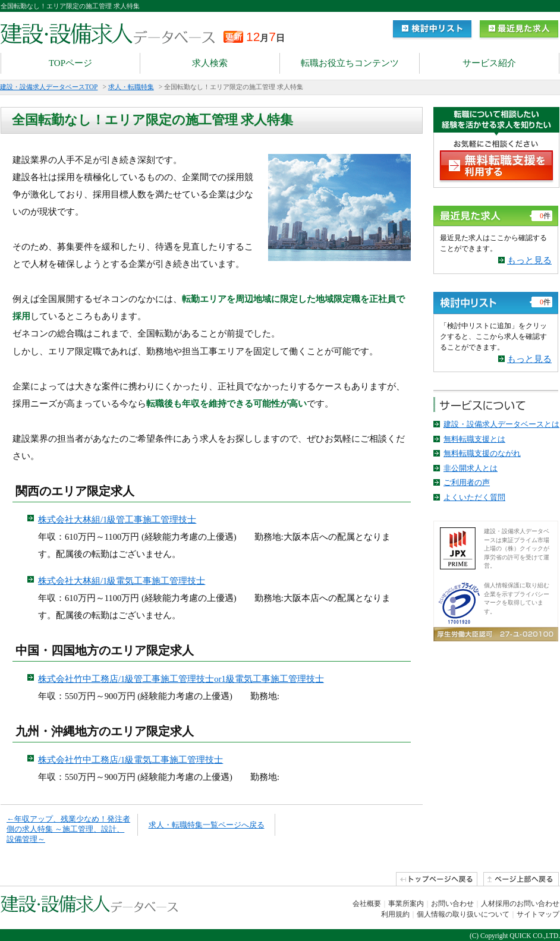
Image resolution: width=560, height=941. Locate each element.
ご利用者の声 (467, 482)
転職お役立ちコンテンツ (350, 63)
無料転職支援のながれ (482, 453)
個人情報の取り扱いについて (463, 914)
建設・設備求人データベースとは (501, 424)
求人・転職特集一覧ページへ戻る (207, 825)
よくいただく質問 (474, 497)
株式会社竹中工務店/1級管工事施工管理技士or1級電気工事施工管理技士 (181, 679)
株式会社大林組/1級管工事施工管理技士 (117, 520)
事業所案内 (406, 904)
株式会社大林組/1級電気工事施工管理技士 (122, 581)
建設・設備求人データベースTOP (49, 87)
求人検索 (210, 63)
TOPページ (70, 63)
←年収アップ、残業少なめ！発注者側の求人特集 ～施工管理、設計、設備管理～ (68, 829)
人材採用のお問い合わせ (520, 904)
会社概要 (367, 904)
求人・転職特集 (131, 87)
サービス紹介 (489, 63)
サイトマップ (538, 914)
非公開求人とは (471, 468)
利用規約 (395, 914)
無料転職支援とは (474, 439)
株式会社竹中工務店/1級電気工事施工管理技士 (130, 760)
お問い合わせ (452, 904)
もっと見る (529, 260)
